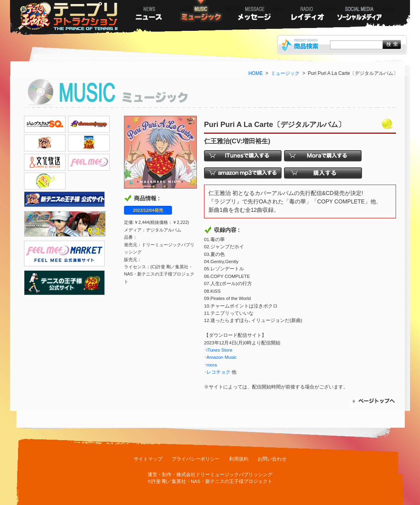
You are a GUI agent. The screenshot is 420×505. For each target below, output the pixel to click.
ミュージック (285, 73)
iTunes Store (219, 350)
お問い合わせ (272, 459)
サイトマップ (148, 459)
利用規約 (239, 459)
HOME (256, 73)
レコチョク (218, 372)
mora (212, 365)
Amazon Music (222, 357)
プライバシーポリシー (196, 459)
